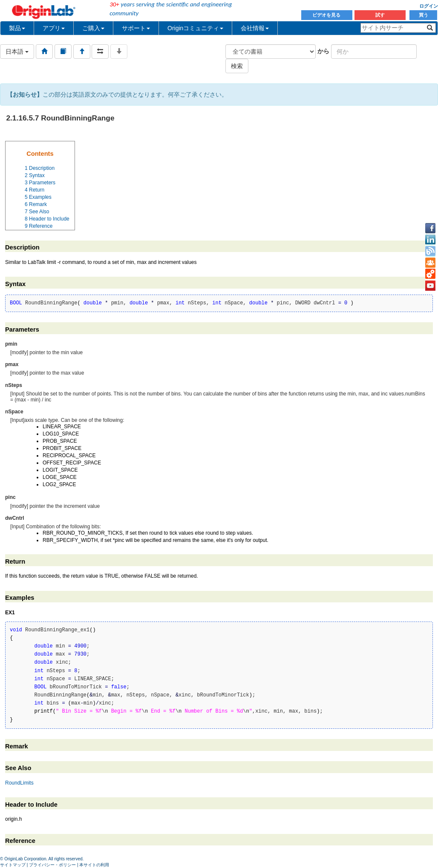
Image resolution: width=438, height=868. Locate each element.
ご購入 (93, 28)
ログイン (429, 6)
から (323, 51)
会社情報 (255, 28)
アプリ (54, 28)
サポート (136, 28)
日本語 (17, 52)
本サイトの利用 (94, 865)
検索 (237, 66)
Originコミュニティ (195, 28)
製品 (17, 28)
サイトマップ (13, 865)
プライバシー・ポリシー (52, 865)
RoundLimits (19, 783)
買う (424, 15)
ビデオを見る (327, 15)
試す (380, 15)
